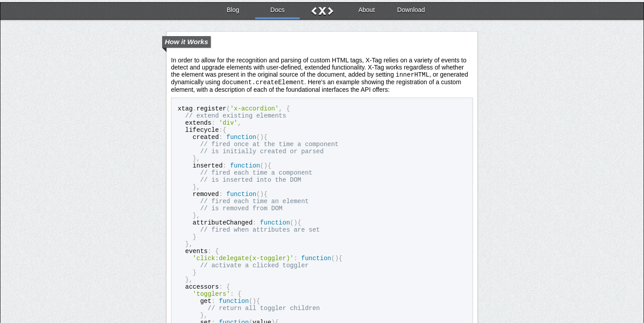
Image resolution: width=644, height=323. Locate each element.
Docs (277, 8)
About (367, 8)
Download (411, 8)
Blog (233, 8)
